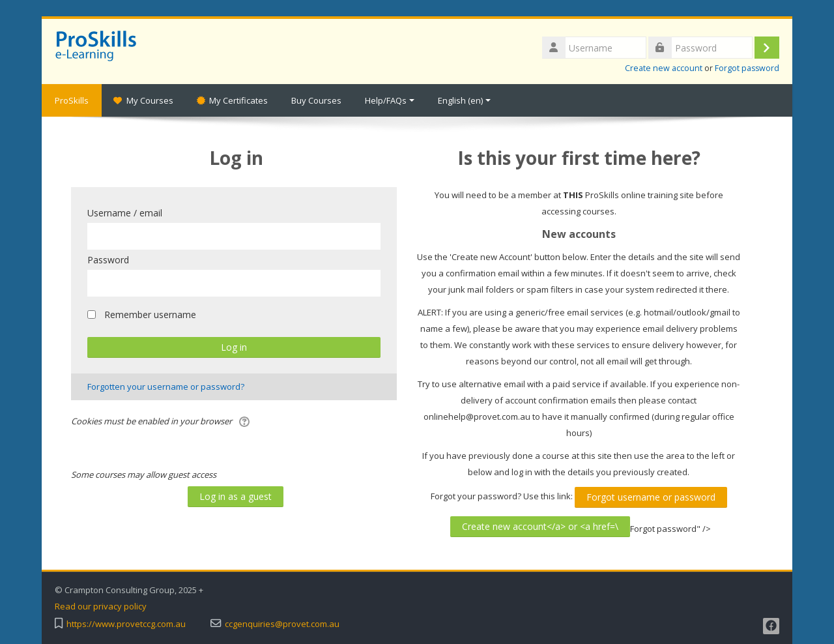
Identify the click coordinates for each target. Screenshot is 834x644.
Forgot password (747, 68)
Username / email (125, 213)
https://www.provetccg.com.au (126, 624)
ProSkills (72, 100)
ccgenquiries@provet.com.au (282, 624)
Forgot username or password (651, 497)
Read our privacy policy (101, 607)
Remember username (150, 315)
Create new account (664, 68)
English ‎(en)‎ (464, 100)
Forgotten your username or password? (166, 387)
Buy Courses (316, 100)
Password (108, 260)
